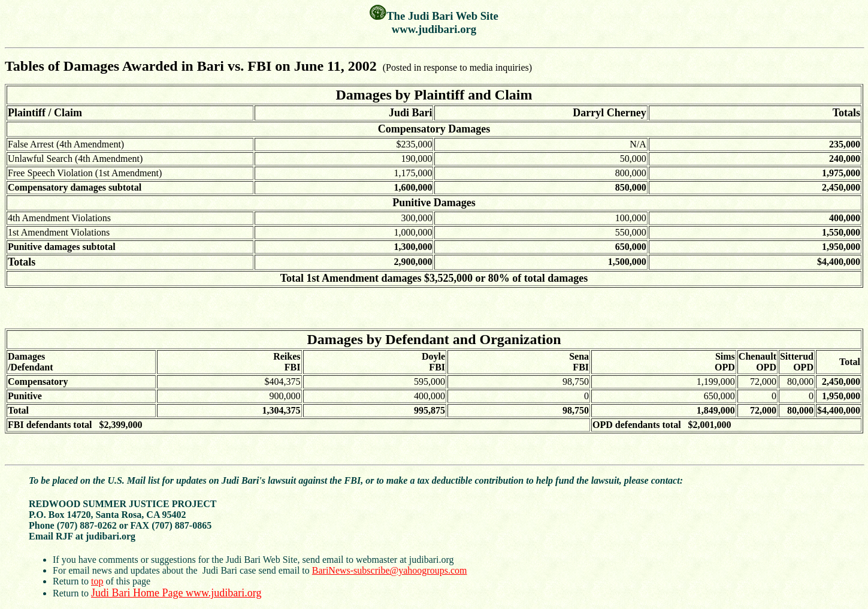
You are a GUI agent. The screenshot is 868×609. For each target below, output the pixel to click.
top (97, 581)
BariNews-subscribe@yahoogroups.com (390, 570)
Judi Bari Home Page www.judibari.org (176, 593)
